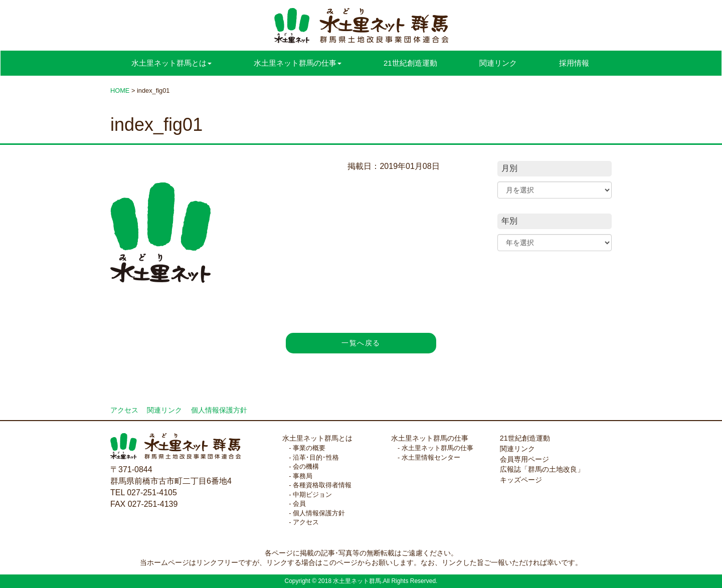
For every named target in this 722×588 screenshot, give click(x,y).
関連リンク (498, 63)
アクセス (124, 410)
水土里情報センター (431, 457)
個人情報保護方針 (219, 410)
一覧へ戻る (361, 343)
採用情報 (574, 63)
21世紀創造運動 (410, 63)
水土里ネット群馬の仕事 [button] (298, 63)
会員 (299, 504)
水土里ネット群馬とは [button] (171, 63)
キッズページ (521, 480)
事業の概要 (309, 448)
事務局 (303, 476)
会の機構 (306, 466)
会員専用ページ (524, 459)
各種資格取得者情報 (322, 485)
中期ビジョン (312, 495)
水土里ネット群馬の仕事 (430, 438)
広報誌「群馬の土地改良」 (542, 469)
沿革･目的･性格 (316, 457)
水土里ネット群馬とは (317, 438)
